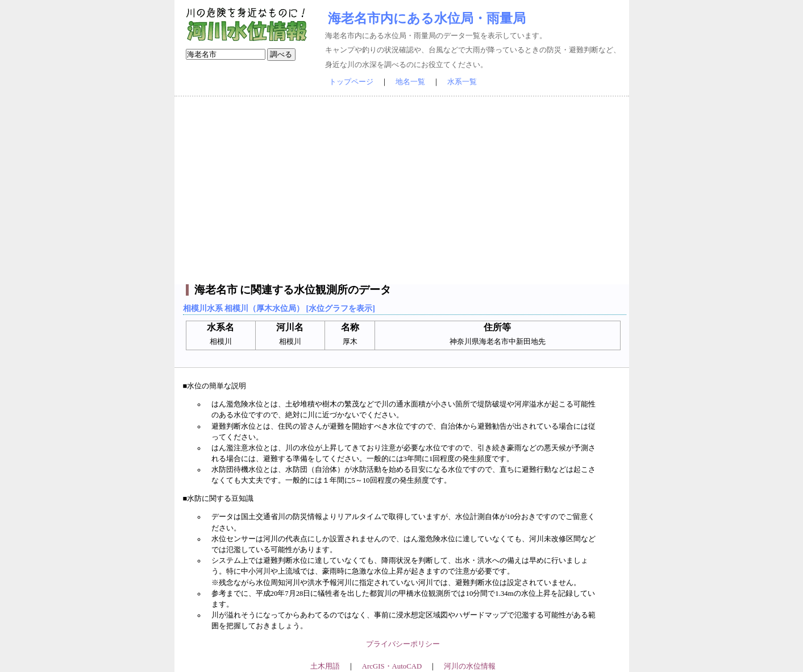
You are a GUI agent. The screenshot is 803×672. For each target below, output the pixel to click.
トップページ (351, 82)
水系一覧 (462, 82)
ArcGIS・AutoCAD (392, 666)
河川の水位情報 (470, 666)
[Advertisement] (402, 190)
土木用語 (325, 666)
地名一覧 (410, 82)
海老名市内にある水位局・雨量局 (427, 18)
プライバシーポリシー (403, 644)
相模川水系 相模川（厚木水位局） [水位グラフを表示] (279, 308)
